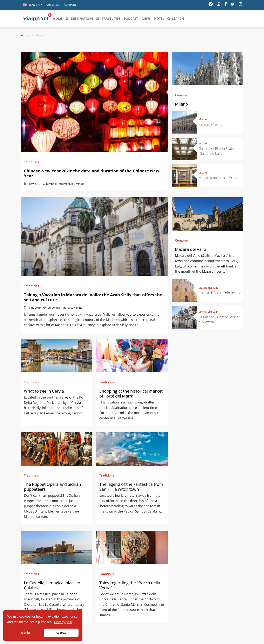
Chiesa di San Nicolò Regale (220, 293)
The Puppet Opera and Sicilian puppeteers (52, 487)
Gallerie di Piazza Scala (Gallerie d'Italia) (216, 151)
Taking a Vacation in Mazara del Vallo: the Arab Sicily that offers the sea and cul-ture (93, 297)
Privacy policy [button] (64, 622)
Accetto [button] (61, 633)
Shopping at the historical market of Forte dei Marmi (131, 393)
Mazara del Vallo (191, 249)
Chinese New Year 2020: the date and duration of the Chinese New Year (92, 173)
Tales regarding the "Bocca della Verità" (130, 585)
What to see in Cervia (44, 391)
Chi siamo (53, 5)
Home (25, 35)
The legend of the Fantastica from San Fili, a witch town (131, 487)
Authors (70, 5)
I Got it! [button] (25, 633)
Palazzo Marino (211, 124)
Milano (181, 104)
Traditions (31, 162)
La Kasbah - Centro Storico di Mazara (219, 319)
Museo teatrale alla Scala (218, 178)
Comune (181, 95)
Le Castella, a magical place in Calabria (52, 585)
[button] (33, 5)
